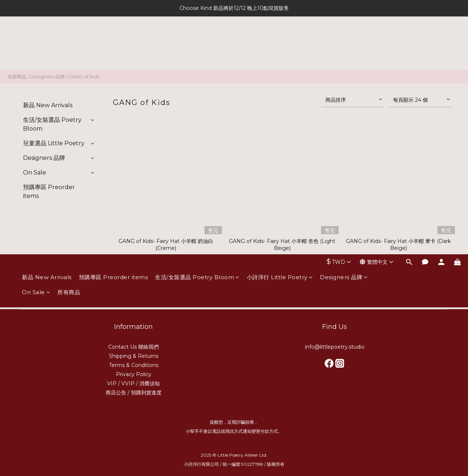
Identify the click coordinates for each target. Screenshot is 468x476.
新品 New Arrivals (47, 39)
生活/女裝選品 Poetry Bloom (197, 39)
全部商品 (17, 76)
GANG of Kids (84, 76)
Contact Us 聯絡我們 (133, 347)
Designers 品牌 (344, 39)
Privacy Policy (134, 374)
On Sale (36, 54)
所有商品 (69, 54)
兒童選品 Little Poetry (54, 143)
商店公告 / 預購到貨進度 (134, 393)
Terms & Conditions (134, 365)
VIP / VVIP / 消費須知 (133, 383)
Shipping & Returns (134, 356)
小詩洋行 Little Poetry (280, 39)
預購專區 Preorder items (114, 39)
